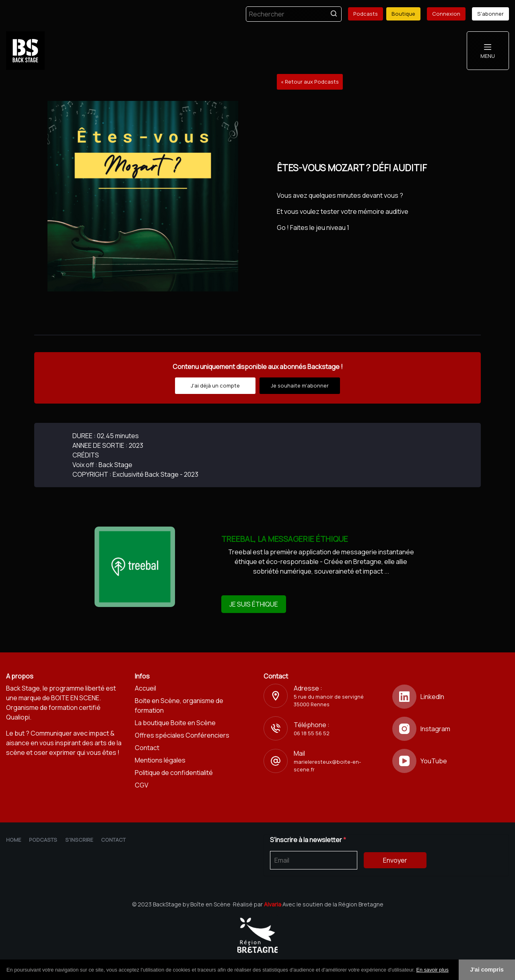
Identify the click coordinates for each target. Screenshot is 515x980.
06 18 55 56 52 (312, 733)
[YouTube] (451, 761)
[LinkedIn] (451, 697)
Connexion (446, 14)
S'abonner (490, 14)
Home (13, 840)
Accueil (145, 688)
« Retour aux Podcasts (310, 82)
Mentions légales (160, 760)
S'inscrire (79, 840)
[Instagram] (451, 729)
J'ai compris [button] (487, 970)
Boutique (403, 14)
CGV (142, 785)
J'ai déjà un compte (215, 385)
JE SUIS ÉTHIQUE (254, 604)
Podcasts (366, 14)
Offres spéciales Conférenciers (182, 735)
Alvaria (273, 904)
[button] (451, 970)
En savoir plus (432, 970)
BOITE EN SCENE (75, 698)
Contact (147, 748)
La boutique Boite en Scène (175, 723)
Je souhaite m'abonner (300, 385)
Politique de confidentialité (174, 773)
